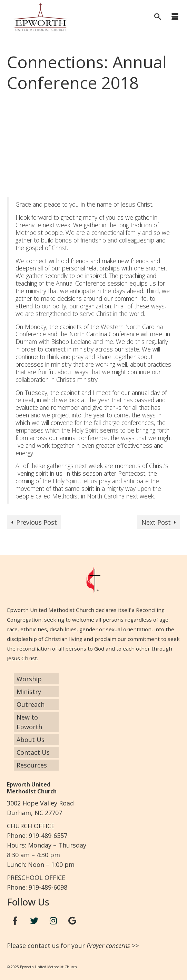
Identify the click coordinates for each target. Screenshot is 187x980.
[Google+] (72, 921)
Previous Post (37, 522)
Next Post (156, 522)
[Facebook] (15, 921)
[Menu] (175, 17)
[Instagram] (53, 921)
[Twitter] (34, 921)
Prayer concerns (108, 946)
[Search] (158, 17)
